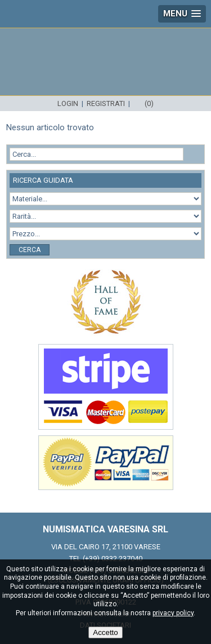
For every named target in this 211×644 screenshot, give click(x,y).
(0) (149, 103)
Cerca (30, 250)
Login (68, 103)
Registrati (106, 103)
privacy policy (173, 613)
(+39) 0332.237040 (113, 559)
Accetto (105, 632)
